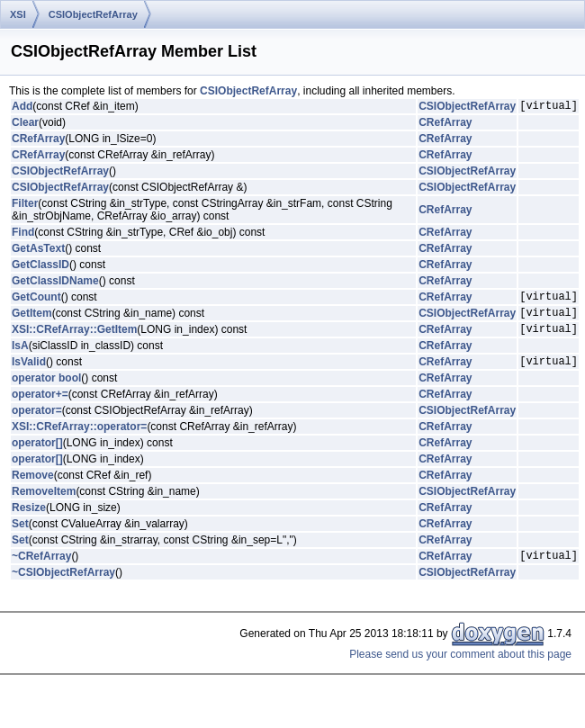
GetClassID (40, 267)
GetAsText (38, 251)
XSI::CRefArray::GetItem (74, 339)
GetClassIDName (55, 283)
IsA (20, 356)
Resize (29, 521)
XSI (18, 14)
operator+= (40, 408)
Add (22, 108)
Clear (25, 125)
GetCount (36, 301)
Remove (33, 489)
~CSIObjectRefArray (63, 589)
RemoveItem (44, 505)
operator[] (37, 456)
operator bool (46, 391)
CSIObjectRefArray (93, 14)
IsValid (29, 374)
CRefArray (445, 125)
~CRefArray (41, 571)
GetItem (32, 320)
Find (23, 235)
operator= (37, 424)
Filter (25, 206)
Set (20, 537)
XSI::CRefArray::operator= (79, 440)
